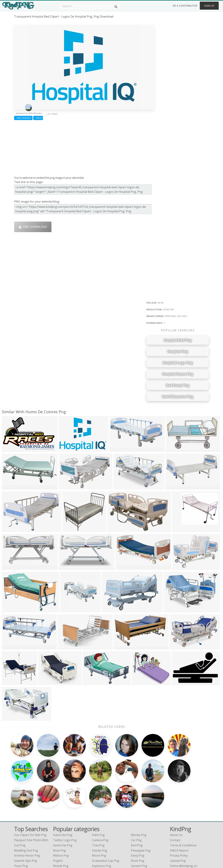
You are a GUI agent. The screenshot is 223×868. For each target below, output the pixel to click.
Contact (175, 804)
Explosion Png (102, 829)
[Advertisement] (84, 147)
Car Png (136, 804)
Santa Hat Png (63, 809)
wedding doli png (26, 814)
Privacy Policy (179, 819)
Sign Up (209, 6)
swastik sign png (26, 824)
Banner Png (139, 835)
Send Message (23, 118)
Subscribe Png (63, 798)
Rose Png (59, 814)
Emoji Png (138, 819)
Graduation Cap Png (106, 824)
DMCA (38, 118)
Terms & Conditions (183, 809)
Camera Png (100, 804)
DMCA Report (179, 814)
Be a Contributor (185, 6)
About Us (176, 798)
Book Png (138, 824)
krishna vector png (27, 819)
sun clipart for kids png (30, 798)
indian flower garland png (32, 840)
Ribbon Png (61, 819)
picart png (21, 829)
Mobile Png (61, 829)
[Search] (116, 7)
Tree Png (98, 809)
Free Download (33, 227)
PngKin (58, 824)
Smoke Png (100, 814)
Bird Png (137, 809)
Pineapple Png (141, 814)
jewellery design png (28, 835)
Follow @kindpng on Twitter (189, 840)
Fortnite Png (100, 835)
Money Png (139, 798)
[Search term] (89, 6)
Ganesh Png (139, 829)
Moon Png (99, 819)
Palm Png (98, 798)
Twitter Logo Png (65, 804)
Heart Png (60, 835)
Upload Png (178, 824)
